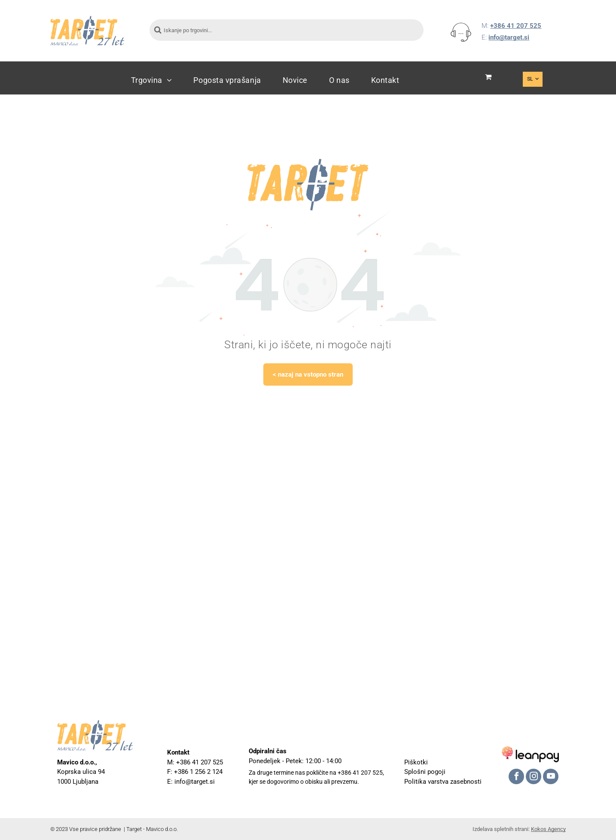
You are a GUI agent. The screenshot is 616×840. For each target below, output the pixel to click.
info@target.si (509, 37)
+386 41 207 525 (516, 26)
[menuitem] (152, 80)
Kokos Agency (548, 829)
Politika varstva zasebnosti (443, 782)
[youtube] (551, 778)
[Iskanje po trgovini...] (287, 30)
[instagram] (534, 778)
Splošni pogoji (425, 772)
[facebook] (516, 778)
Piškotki (416, 762)
